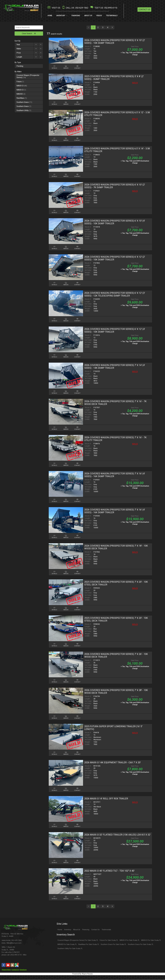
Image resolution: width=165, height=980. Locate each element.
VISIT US (54, 8)
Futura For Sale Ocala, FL (109, 941)
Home (60, 930)
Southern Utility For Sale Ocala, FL (70, 949)
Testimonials (106, 930)
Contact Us (144, 10)
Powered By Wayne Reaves (83, 974)
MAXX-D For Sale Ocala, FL (130, 941)
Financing (86, 930)
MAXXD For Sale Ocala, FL (67, 945)
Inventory (68, 930)
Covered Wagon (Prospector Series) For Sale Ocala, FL (78, 941)
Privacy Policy (6, 970)
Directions (23, 970)
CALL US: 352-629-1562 (75, 8)
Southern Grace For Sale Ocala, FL (113, 945)
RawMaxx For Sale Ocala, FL (89, 945)
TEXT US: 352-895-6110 (103, 8)
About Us (77, 930)
